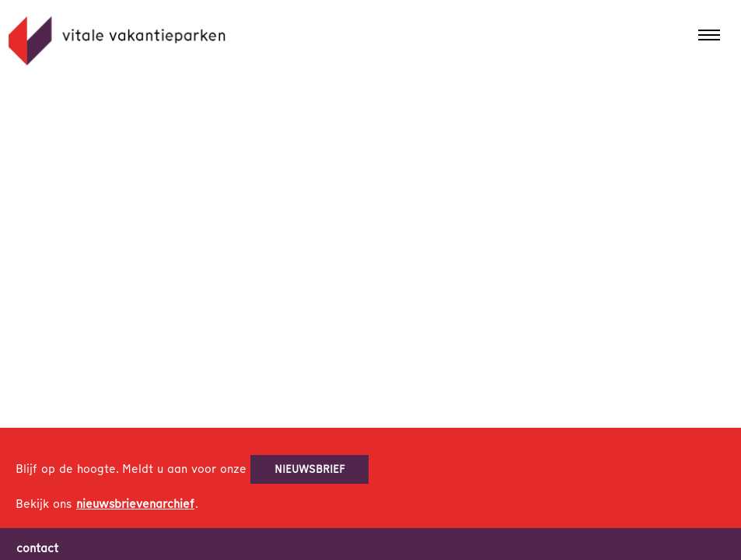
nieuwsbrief (310, 469)
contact (37, 548)
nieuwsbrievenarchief (135, 504)
